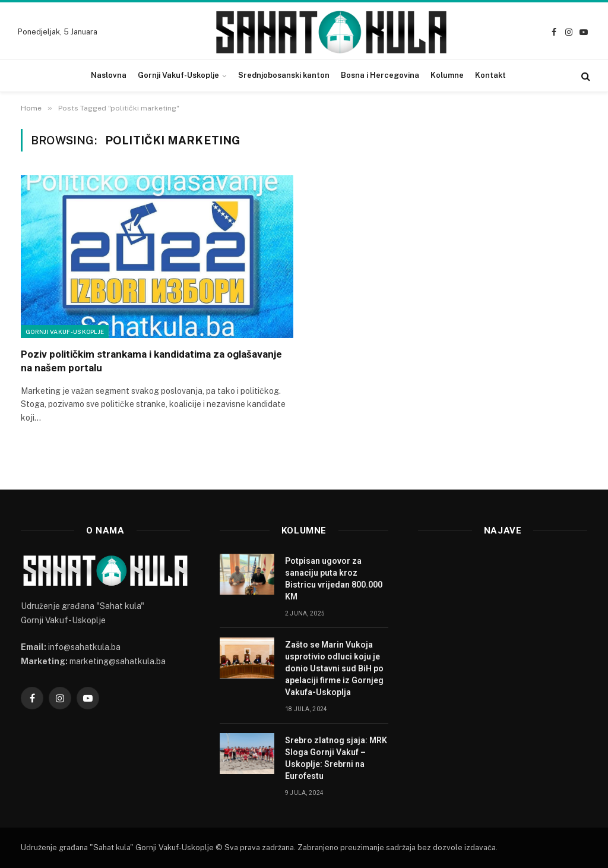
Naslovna (109, 75)
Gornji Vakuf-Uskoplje (178, 75)
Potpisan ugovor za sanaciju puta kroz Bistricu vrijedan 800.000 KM (334, 579)
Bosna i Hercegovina (380, 75)
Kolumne (447, 75)
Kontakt (490, 75)
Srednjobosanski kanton (284, 75)
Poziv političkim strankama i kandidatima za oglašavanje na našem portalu (151, 361)
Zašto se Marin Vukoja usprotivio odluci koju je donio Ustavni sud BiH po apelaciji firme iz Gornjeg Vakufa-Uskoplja (334, 668)
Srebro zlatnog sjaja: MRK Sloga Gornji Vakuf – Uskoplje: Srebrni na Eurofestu (336, 758)
